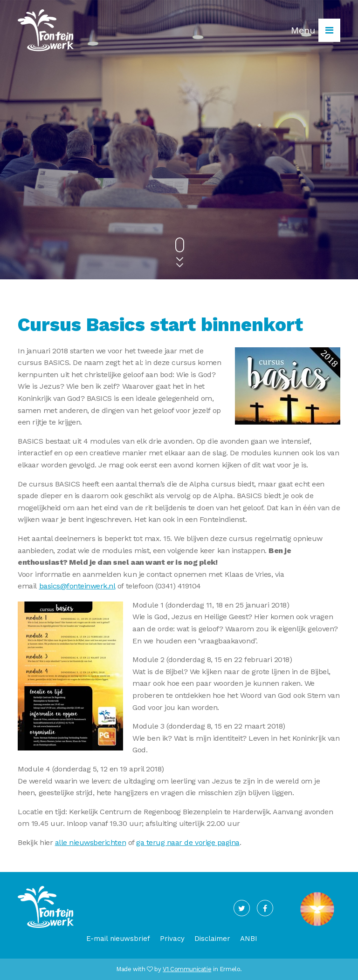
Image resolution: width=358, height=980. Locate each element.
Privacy (172, 939)
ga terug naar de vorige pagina (188, 842)
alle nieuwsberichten (90, 842)
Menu (316, 30)
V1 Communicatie (187, 969)
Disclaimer (212, 939)
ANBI (249, 939)
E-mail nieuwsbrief (118, 939)
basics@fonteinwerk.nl (77, 586)
